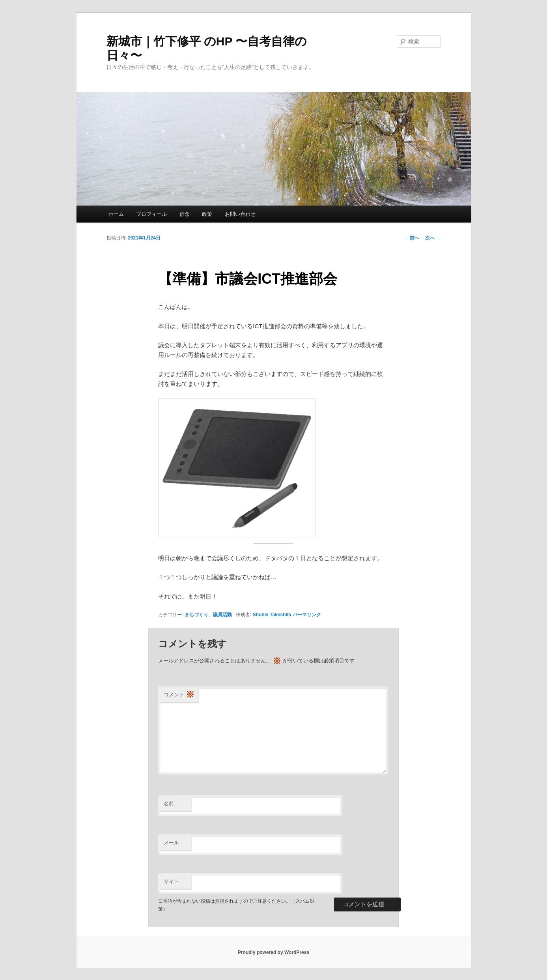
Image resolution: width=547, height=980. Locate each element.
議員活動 (222, 615)
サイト (171, 882)
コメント (179, 695)
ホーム (116, 214)
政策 (207, 214)
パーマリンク (307, 615)
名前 (169, 803)
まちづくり (196, 615)
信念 (185, 214)
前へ (412, 238)
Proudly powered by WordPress (273, 952)
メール (171, 843)
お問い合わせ (240, 214)
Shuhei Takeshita (272, 615)
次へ (433, 238)
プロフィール (151, 214)
